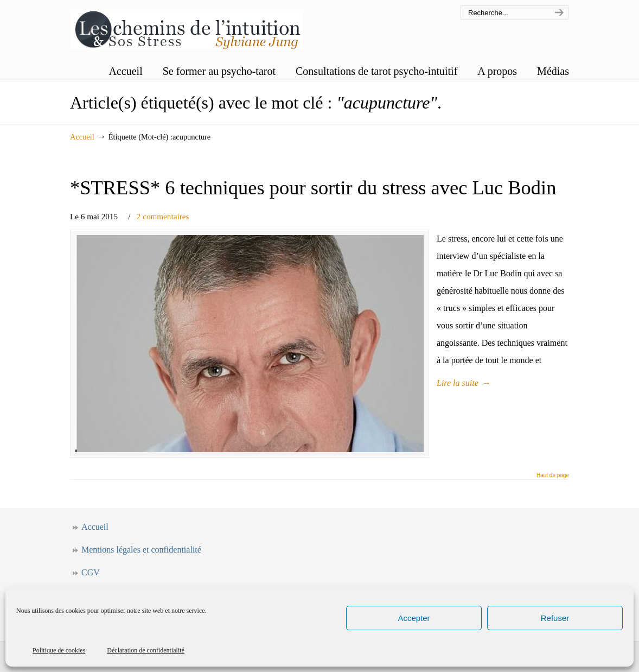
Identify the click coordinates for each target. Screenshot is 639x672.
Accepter (414, 618)
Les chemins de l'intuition (187, 26)
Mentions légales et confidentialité (141, 550)
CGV (91, 572)
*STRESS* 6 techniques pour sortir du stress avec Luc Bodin (313, 188)
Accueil (82, 137)
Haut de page (553, 476)
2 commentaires (163, 216)
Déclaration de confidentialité (146, 650)
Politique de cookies (59, 650)
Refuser (555, 618)
